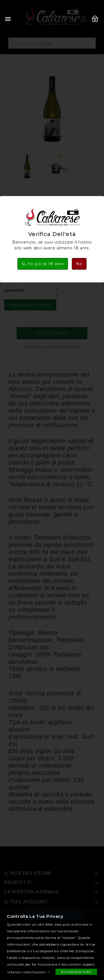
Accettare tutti (76, 971)
